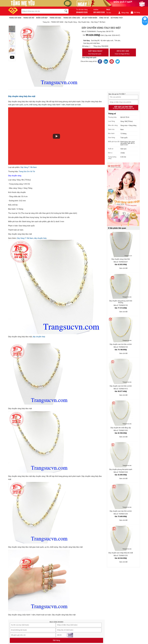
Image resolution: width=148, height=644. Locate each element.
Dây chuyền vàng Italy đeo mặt (22, 96)
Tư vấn (145, 22)
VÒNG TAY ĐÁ (104, 18)
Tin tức (109, 13)
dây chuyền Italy (39, 337)
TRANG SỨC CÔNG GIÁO (72, 18)
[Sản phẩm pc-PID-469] (123, 194)
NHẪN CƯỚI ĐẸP (42, 18)
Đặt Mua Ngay (95, 53)
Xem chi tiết (123, 268)
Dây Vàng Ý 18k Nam (29, 167)
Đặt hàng (56, 640)
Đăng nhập (123, 13)
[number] (91, 46)
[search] (66, 11)
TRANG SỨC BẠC (55, 18)
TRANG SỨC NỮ (29, 18)
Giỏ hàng (135, 12)
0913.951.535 (123, 53)
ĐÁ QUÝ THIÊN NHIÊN (90, 18)
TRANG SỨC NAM (15, 18)
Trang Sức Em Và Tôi (27, 171)
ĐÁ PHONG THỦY (117, 18)
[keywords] (41, 11)
